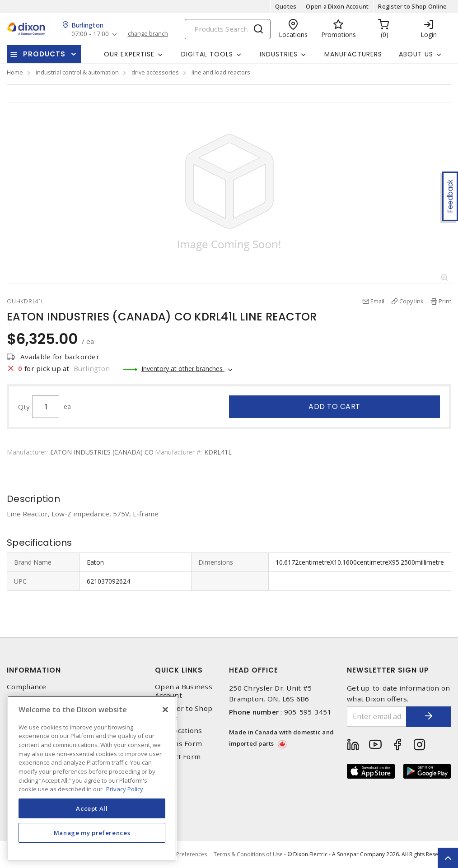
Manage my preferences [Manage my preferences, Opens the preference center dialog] (92, 833)
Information (34, 670)
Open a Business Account (184, 691)
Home (15, 72)
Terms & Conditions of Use (248, 854)
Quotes (286, 6)
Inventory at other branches (183, 369)
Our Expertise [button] (129, 54)
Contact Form (178, 757)
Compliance (27, 687)
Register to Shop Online (412, 6)
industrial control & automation (77, 72)
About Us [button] (416, 54)
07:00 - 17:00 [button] (90, 34)
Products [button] (44, 54)
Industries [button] (279, 54)
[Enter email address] (377, 717)
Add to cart (334, 406)
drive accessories (155, 72)
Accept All (92, 808)
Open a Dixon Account (337, 6)
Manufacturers (353, 54)
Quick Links (179, 670)
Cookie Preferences (182, 854)
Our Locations (178, 731)
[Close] (165, 710)
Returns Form (178, 744)
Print (445, 301)
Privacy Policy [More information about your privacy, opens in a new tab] (125, 789)
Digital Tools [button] (207, 54)
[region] (92, 778)
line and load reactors (221, 72)
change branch (148, 34)
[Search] (228, 29)
